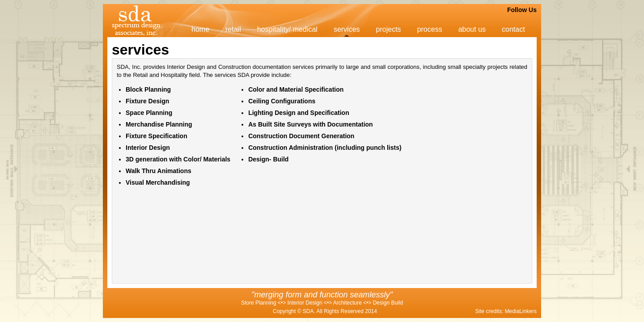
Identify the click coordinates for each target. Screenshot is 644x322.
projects (389, 29)
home (200, 29)
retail (233, 29)
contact (513, 29)
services (347, 29)
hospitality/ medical (287, 29)
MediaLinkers (521, 311)
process (430, 29)
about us (472, 29)
